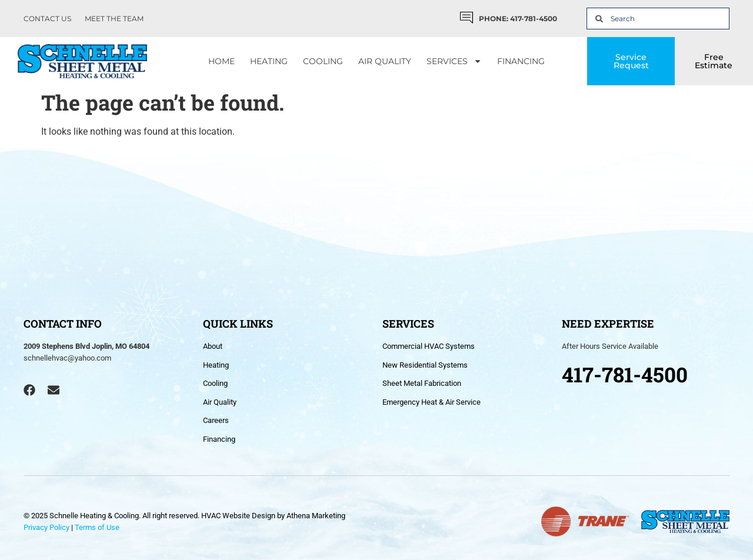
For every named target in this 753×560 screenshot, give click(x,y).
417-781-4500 (625, 374)
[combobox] (658, 19)
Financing (521, 61)
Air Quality (385, 61)
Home (221, 61)
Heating (269, 61)
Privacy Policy (46, 527)
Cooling (323, 61)
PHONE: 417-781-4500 (518, 19)
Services (454, 61)
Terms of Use (97, 527)
